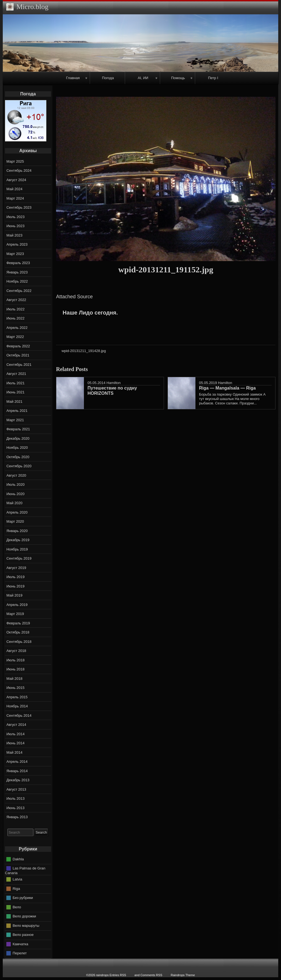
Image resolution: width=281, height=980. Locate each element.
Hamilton (114, 383)
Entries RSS (118, 975)
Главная (73, 78)
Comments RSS (151, 975)
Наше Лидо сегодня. (90, 313)
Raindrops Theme (183, 975)
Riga (16, 888)
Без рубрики (23, 898)
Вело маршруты (26, 925)
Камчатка (21, 944)
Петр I (213, 78)
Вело (17, 907)
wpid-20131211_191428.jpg (84, 351)
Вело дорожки (24, 916)
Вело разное (23, 935)
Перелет (20, 953)
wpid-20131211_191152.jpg (166, 269)
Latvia (18, 879)
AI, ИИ (143, 78)
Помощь (178, 78)
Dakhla (18, 859)
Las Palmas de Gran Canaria (25, 871)
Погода (108, 78)
